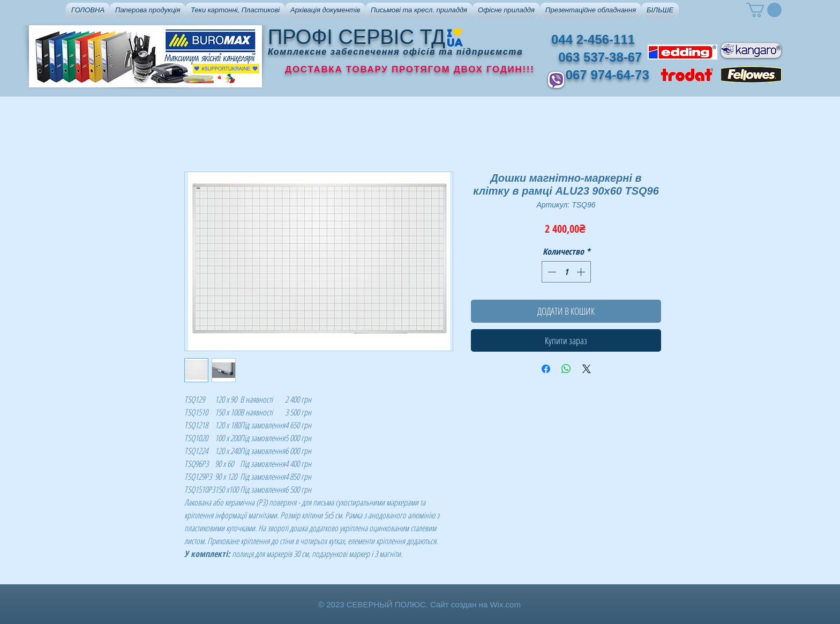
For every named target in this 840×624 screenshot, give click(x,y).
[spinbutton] (566, 272)
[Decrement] (551, 272)
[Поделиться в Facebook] (546, 369)
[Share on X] (587, 369)
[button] (148, 10)
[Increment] (582, 272)
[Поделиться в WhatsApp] (566, 369)
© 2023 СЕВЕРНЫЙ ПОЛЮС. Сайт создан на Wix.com (419, 604)
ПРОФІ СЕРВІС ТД (357, 37)
